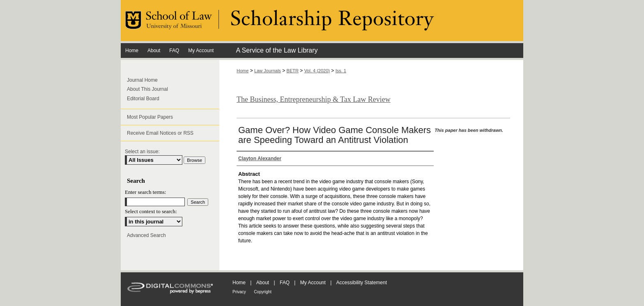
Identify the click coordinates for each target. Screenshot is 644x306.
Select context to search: (151, 211)
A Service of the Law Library (277, 50)
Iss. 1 (341, 71)
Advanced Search (146, 235)
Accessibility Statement (362, 283)
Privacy (239, 292)
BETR (293, 71)
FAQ (285, 283)
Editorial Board (143, 99)
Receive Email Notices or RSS (160, 133)
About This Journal (147, 89)
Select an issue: (142, 152)
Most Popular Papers (150, 117)
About (263, 283)
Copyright (263, 292)
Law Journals (268, 71)
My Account (313, 283)
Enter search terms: (145, 192)
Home (243, 71)
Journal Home (142, 80)
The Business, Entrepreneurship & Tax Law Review (314, 99)
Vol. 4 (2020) (317, 71)
